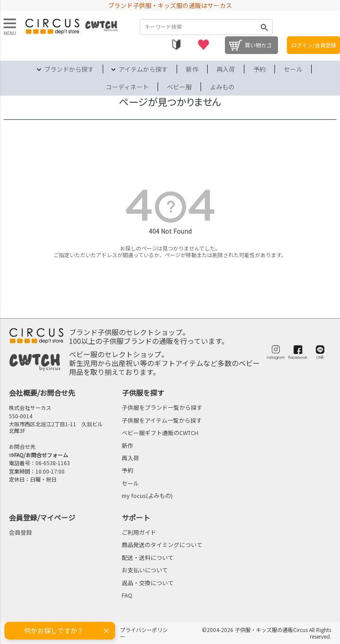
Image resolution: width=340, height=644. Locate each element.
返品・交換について (148, 583)
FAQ (127, 595)
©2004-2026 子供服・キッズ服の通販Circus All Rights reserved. (267, 633)
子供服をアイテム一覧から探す (162, 420)
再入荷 (226, 69)
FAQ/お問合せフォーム (41, 455)
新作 (192, 69)
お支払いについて (145, 570)
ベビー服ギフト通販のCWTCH (160, 433)
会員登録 (20, 532)
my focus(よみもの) (147, 496)
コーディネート (127, 87)
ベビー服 (179, 87)
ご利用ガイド (139, 532)
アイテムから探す (143, 69)
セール (293, 69)
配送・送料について (148, 557)
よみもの (222, 87)
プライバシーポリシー (144, 633)
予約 (259, 69)
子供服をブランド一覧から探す (162, 407)
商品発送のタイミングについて (162, 545)
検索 (264, 27)
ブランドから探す (69, 69)
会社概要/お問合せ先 (42, 393)
